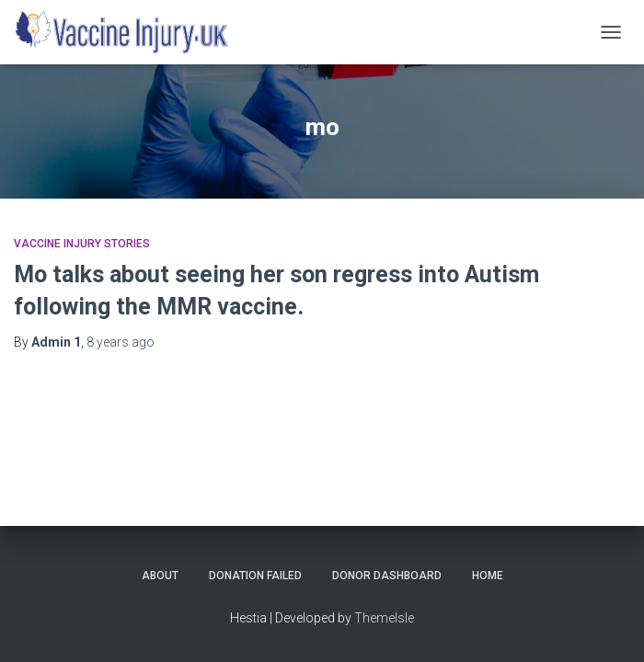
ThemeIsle (384, 618)
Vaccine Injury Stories (82, 244)
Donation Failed (255, 576)
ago (121, 342)
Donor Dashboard (387, 576)
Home (488, 576)
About (160, 576)
